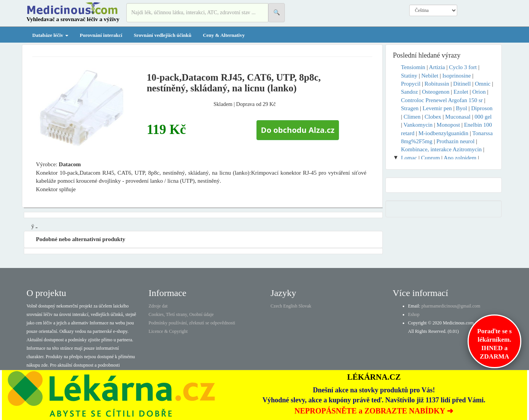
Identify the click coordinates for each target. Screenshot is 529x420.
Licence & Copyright (168, 331)
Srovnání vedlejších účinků (162, 35)
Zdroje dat (158, 306)
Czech (276, 306)
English (290, 306)
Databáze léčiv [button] (50, 35)
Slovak (305, 306)
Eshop (414, 314)
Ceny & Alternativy (224, 35)
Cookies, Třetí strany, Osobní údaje (181, 314)
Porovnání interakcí (101, 35)
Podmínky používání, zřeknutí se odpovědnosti (192, 323)
